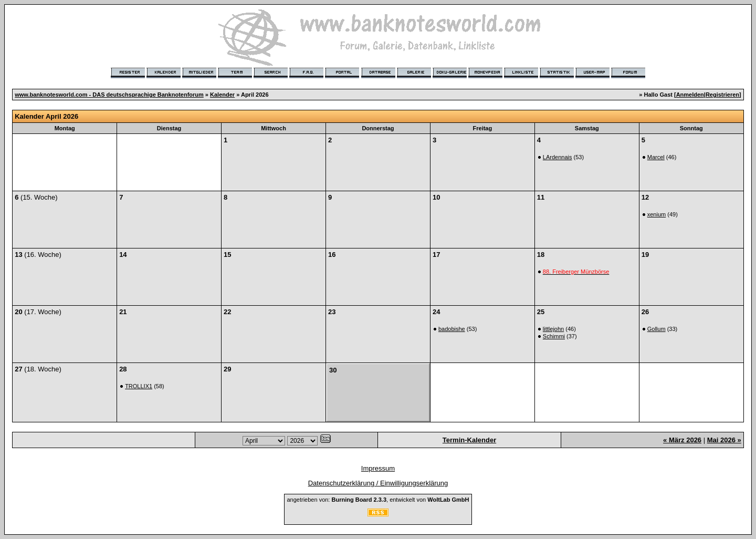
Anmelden (690, 95)
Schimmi (554, 336)
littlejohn (553, 329)
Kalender (222, 95)
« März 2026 (682, 440)
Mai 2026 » (724, 440)
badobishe (452, 329)
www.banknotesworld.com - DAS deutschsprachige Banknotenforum (109, 95)
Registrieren (722, 95)
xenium (657, 214)
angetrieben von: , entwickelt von (378, 500)
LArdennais (558, 157)
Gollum (657, 329)
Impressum (378, 468)
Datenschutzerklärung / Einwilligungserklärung (378, 483)
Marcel (656, 157)
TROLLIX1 (139, 386)
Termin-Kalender (469, 440)
